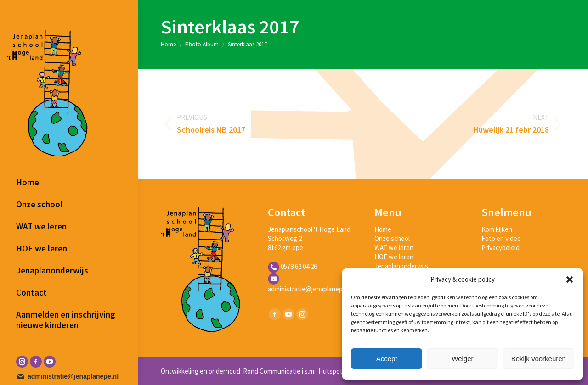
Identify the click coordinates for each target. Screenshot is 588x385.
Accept (387, 359)
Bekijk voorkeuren (539, 359)
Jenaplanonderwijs (401, 266)
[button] (570, 279)
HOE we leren (394, 257)
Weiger (462, 359)
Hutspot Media (339, 371)
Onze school (392, 238)
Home (383, 229)
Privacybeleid (500, 248)
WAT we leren (394, 248)
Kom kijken (497, 229)
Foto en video (501, 238)
